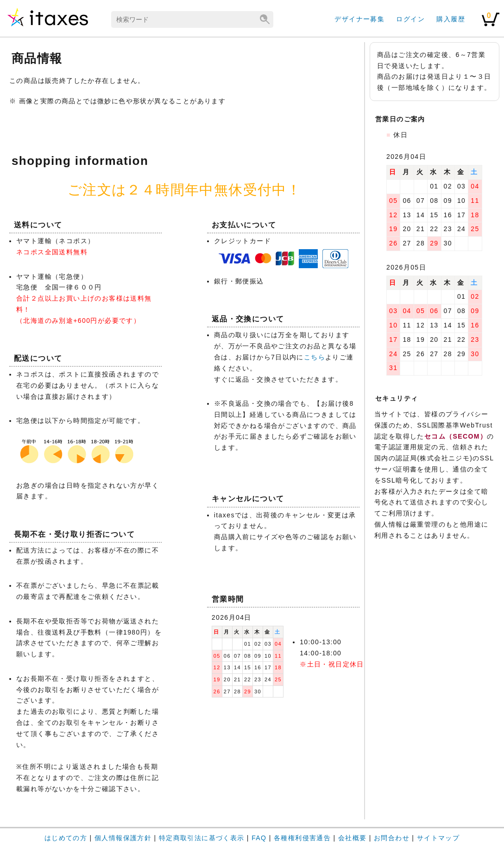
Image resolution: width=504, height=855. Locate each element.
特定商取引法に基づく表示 (202, 838)
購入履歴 (451, 19)
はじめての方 (66, 838)
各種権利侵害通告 (302, 838)
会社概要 (353, 838)
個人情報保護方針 (123, 838)
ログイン (410, 19)
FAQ (259, 838)
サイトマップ (438, 838)
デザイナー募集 (359, 19)
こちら (315, 357)
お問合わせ (392, 838)
